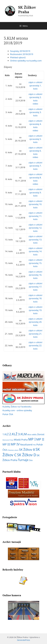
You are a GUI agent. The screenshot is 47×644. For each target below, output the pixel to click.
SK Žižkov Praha (27, 10)
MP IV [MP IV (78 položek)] (15, 444)
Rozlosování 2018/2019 (22, 54)
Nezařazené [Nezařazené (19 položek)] (26, 445)
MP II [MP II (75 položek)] (40, 439)
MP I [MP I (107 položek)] (32, 439)
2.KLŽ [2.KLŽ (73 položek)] (13, 434)
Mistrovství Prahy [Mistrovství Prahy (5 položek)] (8, 440)
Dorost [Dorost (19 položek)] (41, 434)
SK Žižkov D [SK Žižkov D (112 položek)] (27, 455)
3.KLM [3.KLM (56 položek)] (22, 434)
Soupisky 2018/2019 (20, 51)
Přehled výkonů (18, 57)
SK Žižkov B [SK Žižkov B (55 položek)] (27, 449)
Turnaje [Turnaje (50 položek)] (23, 460)
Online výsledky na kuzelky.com (26, 61)
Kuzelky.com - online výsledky (17, 410)
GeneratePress (23, 640)
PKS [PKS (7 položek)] (34, 445)
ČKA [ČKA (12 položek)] (31, 460)
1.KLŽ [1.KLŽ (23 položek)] (6, 434)
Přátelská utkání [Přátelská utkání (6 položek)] (13, 450)
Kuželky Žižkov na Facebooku (17, 407)
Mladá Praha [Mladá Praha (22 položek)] (21, 440)
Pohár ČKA (8, 414)
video (35, 104)
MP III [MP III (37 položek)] (6, 444)
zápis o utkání (35, 82)
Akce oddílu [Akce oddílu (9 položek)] (32, 435)
